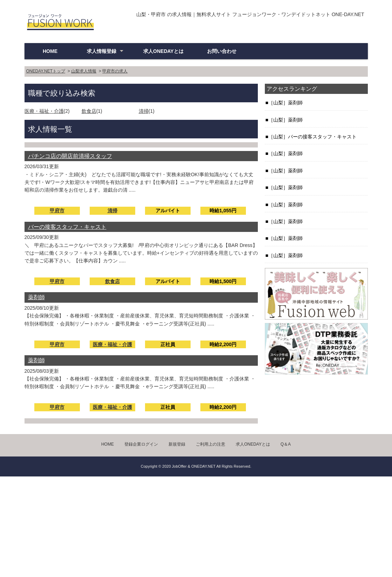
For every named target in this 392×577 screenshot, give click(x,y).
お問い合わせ (222, 51)
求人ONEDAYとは (163, 51)
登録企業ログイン (141, 444)
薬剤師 (36, 297)
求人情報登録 (102, 51)
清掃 (144, 111)
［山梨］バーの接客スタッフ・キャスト (312, 137)
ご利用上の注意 (211, 444)
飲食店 (89, 111)
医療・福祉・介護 (44, 111)
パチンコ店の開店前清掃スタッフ (70, 156)
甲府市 (57, 211)
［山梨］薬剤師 (286, 103)
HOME (50, 51)
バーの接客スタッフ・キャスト (67, 227)
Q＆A (286, 444)
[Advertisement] (196, 526)
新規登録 (177, 444)
